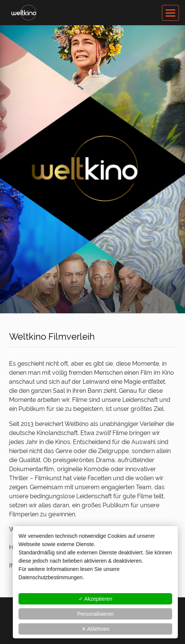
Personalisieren (95, 614)
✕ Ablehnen (96, 629)
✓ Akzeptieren (95, 599)
